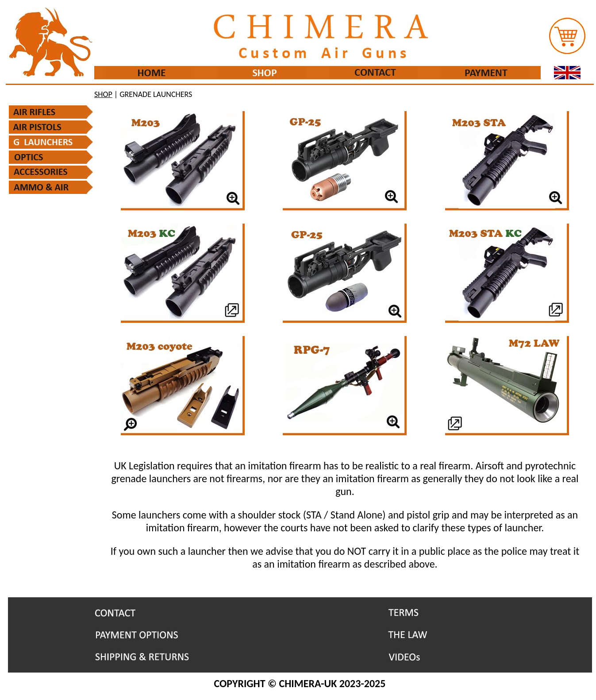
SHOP (103, 94)
